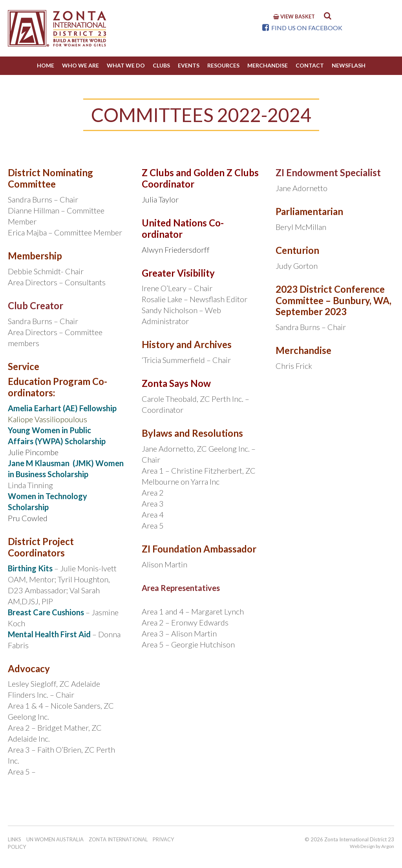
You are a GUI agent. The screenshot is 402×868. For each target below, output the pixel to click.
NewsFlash (349, 65)
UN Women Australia (55, 839)
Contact (310, 65)
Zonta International (118, 839)
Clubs (161, 65)
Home (46, 65)
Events (189, 65)
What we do (126, 65)
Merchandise (268, 65)
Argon (388, 846)
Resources (223, 65)
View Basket (294, 16)
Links (15, 839)
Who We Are (80, 65)
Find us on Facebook (302, 28)
